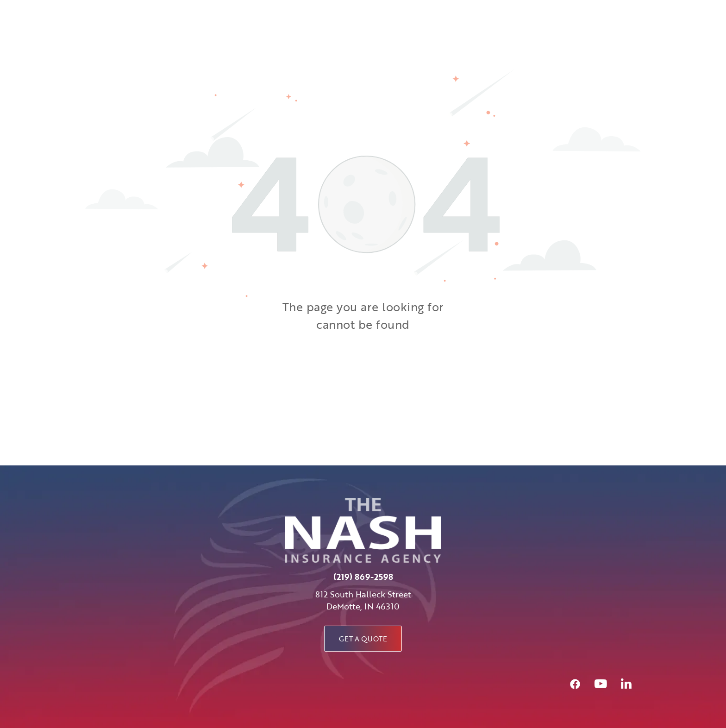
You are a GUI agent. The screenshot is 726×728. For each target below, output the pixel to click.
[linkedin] (626, 685)
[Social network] (575, 685)
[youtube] (601, 685)
